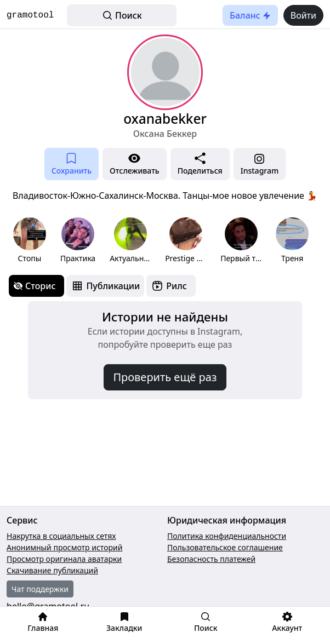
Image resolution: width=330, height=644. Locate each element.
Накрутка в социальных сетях (61, 536)
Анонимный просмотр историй (64, 547)
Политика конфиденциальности (227, 536)
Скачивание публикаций (52, 570)
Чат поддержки (40, 589)
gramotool (30, 15)
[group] (30, 241)
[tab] (36, 286)
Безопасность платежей (211, 559)
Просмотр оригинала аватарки (64, 559)
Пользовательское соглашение (225, 547)
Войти (303, 15)
